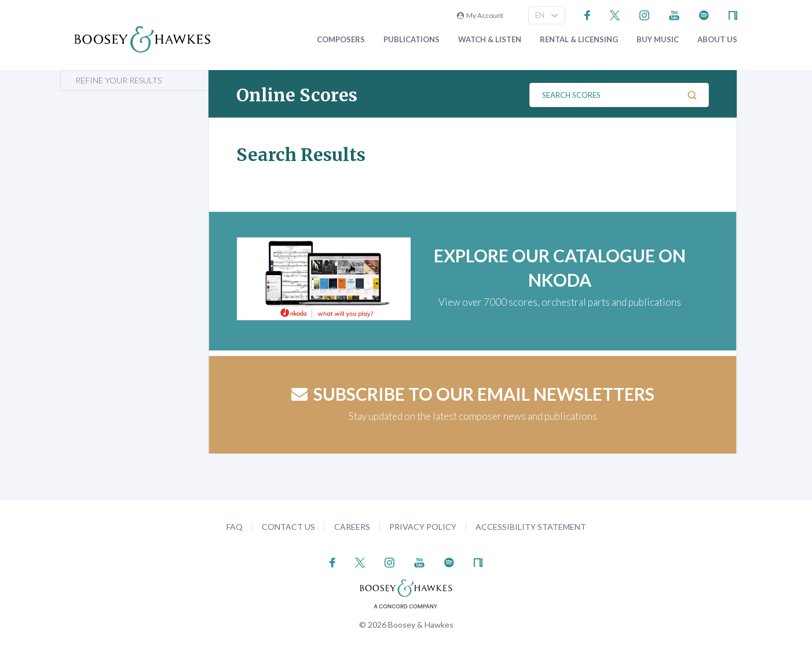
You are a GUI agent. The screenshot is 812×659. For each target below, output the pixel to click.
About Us (717, 40)
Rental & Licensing (579, 40)
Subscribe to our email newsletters (473, 394)
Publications (412, 40)
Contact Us (288, 527)
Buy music (658, 40)
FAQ (235, 527)
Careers (352, 527)
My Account (480, 15)
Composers (341, 40)
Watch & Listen (490, 40)
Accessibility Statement (531, 527)
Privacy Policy (423, 527)
